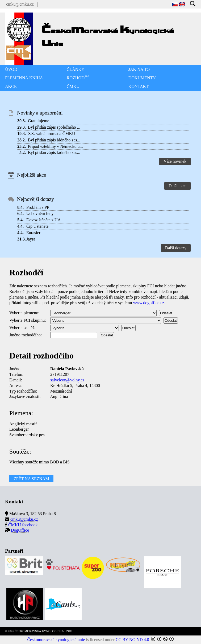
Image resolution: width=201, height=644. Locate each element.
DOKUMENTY (142, 78)
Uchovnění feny (40, 213)
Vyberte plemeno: (24, 313)
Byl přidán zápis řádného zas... (54, 140)
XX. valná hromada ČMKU (52, 134)
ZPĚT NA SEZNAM (31, 479)
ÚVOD (11, 69)
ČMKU (73, 86)
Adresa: (16, 386)
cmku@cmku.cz (20, 4)
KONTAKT (139, 86)
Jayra (31, 239)
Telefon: (16, 374)
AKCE (11, 86)
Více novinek (175, 161)
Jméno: (15, 369)
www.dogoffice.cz (149, 303)
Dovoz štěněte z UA (43, 220)
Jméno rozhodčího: (26, 335)
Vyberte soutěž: (22, 328)
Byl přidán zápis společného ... (54, 127)
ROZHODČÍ (78, 78)
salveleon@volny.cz (67, 380)
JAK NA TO (139, 69)
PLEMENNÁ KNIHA (24, 78)
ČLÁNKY (76, 69)
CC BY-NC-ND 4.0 (132, 640)
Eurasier (33, 233)
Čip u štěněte (37, 226)
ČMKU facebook (23, 525)
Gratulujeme (39, 121)
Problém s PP (38, 207)
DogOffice (20, 530)
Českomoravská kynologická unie (56, 640)
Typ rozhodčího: (23, 391)
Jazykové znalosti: (25, 396)
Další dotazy (176, 248)
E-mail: (16, 380)
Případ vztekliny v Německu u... (55, 146)
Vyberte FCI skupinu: (28, 320)
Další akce (177, 186)
